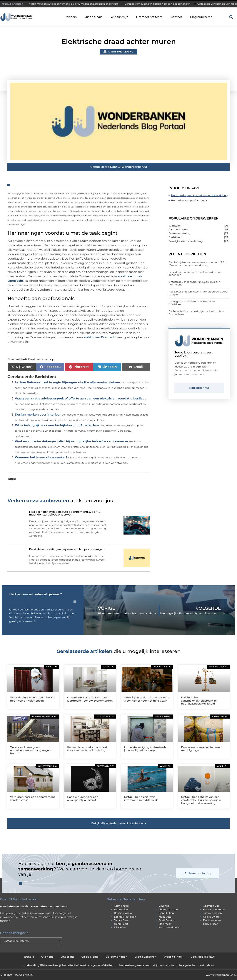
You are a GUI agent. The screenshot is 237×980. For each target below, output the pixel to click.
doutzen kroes (212, 920)
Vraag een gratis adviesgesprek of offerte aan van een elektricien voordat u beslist (79, 398)
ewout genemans (214, 909)
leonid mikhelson (125, 917)
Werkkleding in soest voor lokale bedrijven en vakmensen (32, 699)
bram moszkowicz (170, 927)
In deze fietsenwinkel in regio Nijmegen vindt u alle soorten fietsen (67, 382)
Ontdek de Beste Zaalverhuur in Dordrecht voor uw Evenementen (90, 699)
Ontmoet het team (149, 17)
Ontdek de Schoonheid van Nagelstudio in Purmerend (194, 283)
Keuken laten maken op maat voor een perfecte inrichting (87, 749)
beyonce (164, 906)
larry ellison (211, 924)
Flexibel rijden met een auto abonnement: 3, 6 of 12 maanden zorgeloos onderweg (71, 4)
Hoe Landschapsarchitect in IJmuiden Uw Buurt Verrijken (198, 293)
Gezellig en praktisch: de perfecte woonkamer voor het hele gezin (147, 699)
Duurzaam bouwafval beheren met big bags (201, 749)
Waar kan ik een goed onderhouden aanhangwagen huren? (30, 750)
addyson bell (211, 906)
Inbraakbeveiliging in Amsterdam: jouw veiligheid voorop (147, 749)
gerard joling (211, 917)
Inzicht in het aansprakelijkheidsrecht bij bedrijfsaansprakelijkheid (199, 701)
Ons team (67, 957)
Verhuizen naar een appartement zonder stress (33, 798)
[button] (231, 17)
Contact (176, 17)
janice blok (121, 920)
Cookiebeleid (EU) (203, 957)
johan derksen (212, 913)
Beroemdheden (117, 957)
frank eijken (166, 913)
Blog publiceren (201, 17)
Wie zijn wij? (119, 17)
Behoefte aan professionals (189, 200)
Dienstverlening (121, 52)
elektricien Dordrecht (100, 337)
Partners (71, 17)
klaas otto (165, 917)
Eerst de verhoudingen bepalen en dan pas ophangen (161, 4)
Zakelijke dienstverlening (186, 241)
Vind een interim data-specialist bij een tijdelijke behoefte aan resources (72, 441)
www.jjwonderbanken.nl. (221, 975)
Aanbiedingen (178, 229)
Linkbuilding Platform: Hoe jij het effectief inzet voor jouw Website (67, 965)
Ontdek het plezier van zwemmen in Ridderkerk (141, 798)
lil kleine (120, 927)
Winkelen (175, 226)
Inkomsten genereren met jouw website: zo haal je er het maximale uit (167, 965)
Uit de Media (94, 17)
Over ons (47, 957)
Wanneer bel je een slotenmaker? (41, 457)
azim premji (122, 906)
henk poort (121, 924)
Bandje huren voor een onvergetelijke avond (83, 798)
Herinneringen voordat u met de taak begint (200, 195)
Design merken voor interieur (38, 415)
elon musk (165, 924)
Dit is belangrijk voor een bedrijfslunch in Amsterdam (57, 425)
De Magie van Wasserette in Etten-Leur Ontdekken (192, 303)
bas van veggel (124, 913)
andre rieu (121, 909)
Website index (174, 957)
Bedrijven (175, 237)
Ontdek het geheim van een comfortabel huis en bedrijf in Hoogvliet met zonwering (201, 800)
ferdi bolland (167, 920)
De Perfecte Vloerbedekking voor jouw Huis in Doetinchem (196, 313)
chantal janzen (168, 909)
